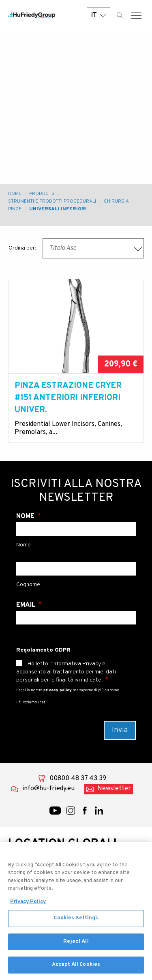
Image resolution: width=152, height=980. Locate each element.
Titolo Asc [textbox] (63, 248)
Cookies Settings (76, 924)
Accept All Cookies (76, 971)
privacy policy (58, 690)
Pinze (15, 209)
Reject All (76, 947)
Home (15, 194)
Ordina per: (22, 248)
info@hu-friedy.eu (48, 789)
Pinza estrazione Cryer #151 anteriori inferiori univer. (68, 398)
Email (27, 605)
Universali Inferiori (58, 209)
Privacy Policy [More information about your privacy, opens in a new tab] (28, 908)
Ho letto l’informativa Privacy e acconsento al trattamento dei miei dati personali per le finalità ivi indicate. (66, 672)
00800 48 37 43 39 (78, 779)
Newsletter (114, 789)
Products (42, 194)
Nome (26, 516)
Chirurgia (116, 201)
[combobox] (93, 248)
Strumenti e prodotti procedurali (52, 201)
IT (98, 15)
